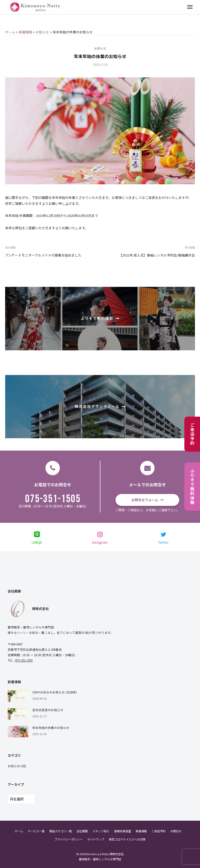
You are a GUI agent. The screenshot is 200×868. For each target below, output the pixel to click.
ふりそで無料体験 (192, 487)
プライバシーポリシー (69, 839)
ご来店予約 (192, 434)
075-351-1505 (53, 499)
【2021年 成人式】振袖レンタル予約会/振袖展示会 (157, 255)
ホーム (19, 831)
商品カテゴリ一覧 (61, 831)
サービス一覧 (36, 831)
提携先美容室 (122, 831)
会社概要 (82, 831)
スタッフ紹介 (101, 831)
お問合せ (176, 831)
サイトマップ (96, 839)
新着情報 (141, 831)
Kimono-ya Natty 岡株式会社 (105, 854)
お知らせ (100, 48)
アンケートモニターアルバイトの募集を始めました (43, 255)
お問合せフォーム (145, 500)
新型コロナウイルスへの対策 (127, 839)
